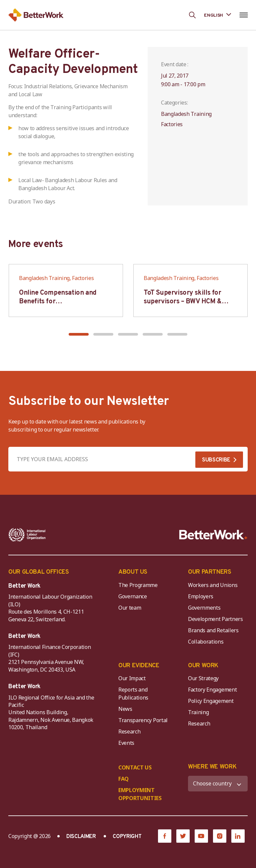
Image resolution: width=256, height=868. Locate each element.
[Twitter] (183, 836)
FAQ (123, 779)
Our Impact (132, 678)
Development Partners (215, 619)
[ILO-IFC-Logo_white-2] (27, 535)
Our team (130, 608)
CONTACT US (135, 767)
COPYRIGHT (127, 837)
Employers (201, 596)
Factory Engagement (212, 690)
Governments (204, 608)
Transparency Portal (143, 720)
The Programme (138, 585)
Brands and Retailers (213, 630)
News (125, 709)
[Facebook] (165, 836)
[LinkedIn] (238, 836)
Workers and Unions (213, 585)
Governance (133, 596)
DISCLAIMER (81, 837)
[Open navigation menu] (243, 15)
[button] (79, 334)
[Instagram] (220, 836)
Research (129, 731)
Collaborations (206, 642)
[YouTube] (201, 836)
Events (126, 743)
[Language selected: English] (217, 15)
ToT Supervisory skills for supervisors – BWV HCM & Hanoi (183, 302)
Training (198, 712)
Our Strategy (203, 678)
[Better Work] (213, 535)
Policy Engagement (212, 701)
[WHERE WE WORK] (218, 784)
